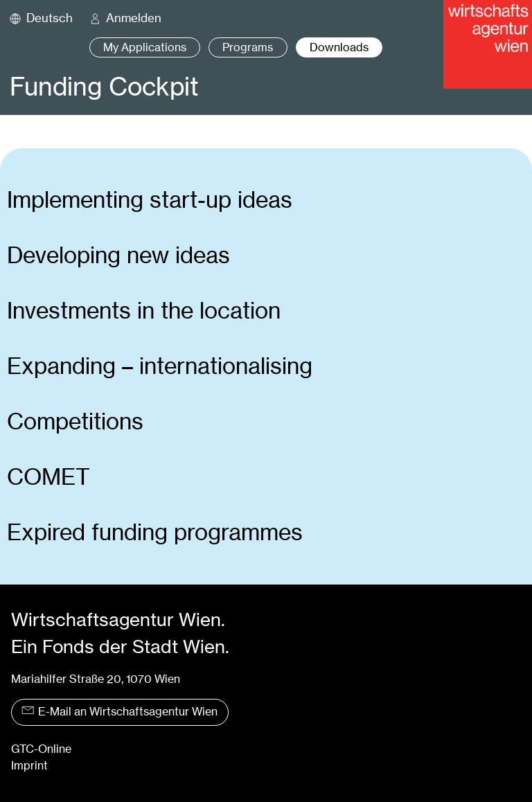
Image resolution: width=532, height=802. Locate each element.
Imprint (29, 766)
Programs (248, 47)
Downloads (339, 47)
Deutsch (50, 18)
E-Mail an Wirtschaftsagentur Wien (119, 712)
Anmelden (134, 18)
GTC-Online (41, 749)
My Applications (145, 47)
